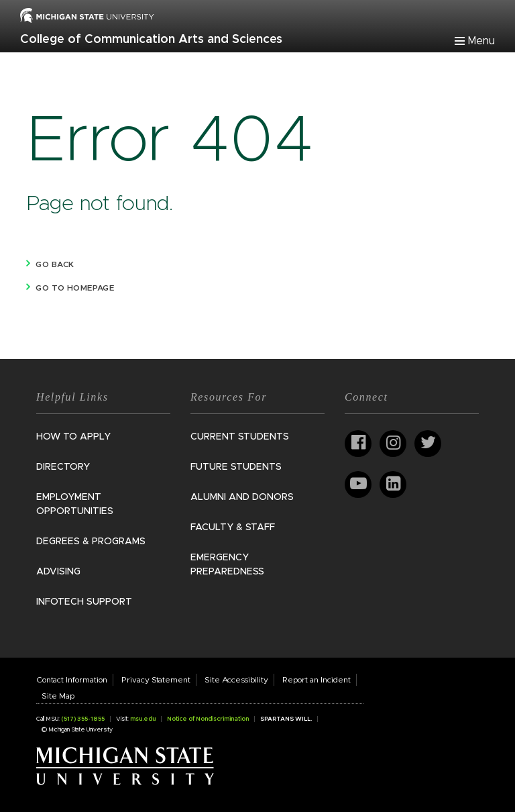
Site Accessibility (236, 680)
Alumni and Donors (242, 497)
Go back (55, 264)
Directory (63, 467)
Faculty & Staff (233, 527)
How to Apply (73, 437)
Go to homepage (75, 288)
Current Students (240, 437)
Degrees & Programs (91, 542)
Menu (481, 41)
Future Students (236, 467)
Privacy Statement (156, 680)
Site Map (58, 696)
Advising (58, 572)
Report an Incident (317, 680)
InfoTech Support (84, 602)
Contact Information (72, 680)
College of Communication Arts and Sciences (151, 40)
